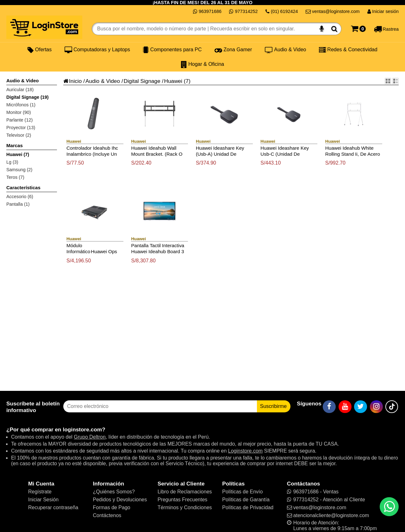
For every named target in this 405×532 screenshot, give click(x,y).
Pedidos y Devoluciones (120, 500)
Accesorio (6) (20, 197)
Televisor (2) (19, 135)
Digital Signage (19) (28, 97)
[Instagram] (376, 407)
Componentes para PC (172, 50)
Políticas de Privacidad (248, 507)
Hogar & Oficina (202, 64)
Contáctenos (107, 515)
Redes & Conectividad (348, 50)
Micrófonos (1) (21, 105)
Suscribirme (273, 406)
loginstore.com (82, 429)
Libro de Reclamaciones (185, 492)
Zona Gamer (233, 50)
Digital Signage (142, 81)
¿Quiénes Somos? (114, 492)
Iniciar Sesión (43, 500)
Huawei (173, 81)
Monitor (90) (19, 112)
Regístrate (40, 492)
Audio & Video (286, 50)
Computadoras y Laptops (97, 50)
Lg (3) (12, 162)
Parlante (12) (19, 120)
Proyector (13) (21, 128)
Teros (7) (15, 177)
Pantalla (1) (18, 204)
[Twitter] (361, 407)
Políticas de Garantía (246, 500)
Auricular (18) (20, 90)
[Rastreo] (386, 29)
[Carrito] (358, 29)
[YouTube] (345, 407)
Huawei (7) (18, 154)
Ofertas (40, 50)
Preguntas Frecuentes (182, 500)
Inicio (72, 81)
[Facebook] (329, 407)
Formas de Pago (111, 507)
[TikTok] (392, 407)
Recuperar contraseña (53, 507)
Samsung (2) (19, 170)
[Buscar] (334, 29)
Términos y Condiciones (185, 507)
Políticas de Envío (242, 492)
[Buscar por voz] (322, 29)
